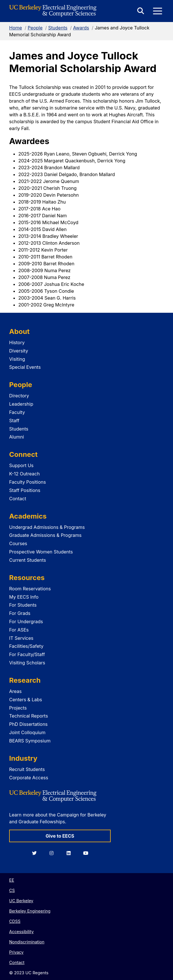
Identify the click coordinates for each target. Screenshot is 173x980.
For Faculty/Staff (27, 654)
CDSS (15, 921)
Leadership (21, 404)
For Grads (20, 613)
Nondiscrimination (27, 942)
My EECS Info (24, 597)
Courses (18, 543)
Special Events (25, 367)
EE (12, 880)
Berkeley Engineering (30, 911)
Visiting (17, 359)
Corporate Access (29, 778)
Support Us (21, 465)
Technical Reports (29, 716)
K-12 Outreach (24, 474)
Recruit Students (27, 769)
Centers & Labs (26, 700)
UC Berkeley (21, 901)
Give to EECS (60, 836)
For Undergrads (26, 622)
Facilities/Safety (26, 646)
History (17, 342)
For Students (23, 605)
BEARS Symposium (30, 741)
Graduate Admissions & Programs (45, 535)
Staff (14, 421)
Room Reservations (30, 589)
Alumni (17, 437)
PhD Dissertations (28, 724)
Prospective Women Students (41, 552)
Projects (18, 708)
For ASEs (19, 630)
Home (16, 28)
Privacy (16, 952)
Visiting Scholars (27, 663)
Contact (18, 499)
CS (12, 890)
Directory (19, 396)
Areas (15, 691)
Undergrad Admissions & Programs (47, 527)
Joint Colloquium (27, 732)
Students (58, 28)
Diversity (19, 351)
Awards (81, 28)
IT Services (21, 638)
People (35, 28)
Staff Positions (25, 490)
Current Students (28, 560)
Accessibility (21, 932)
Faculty (17, 412)
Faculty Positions (27, 482)
